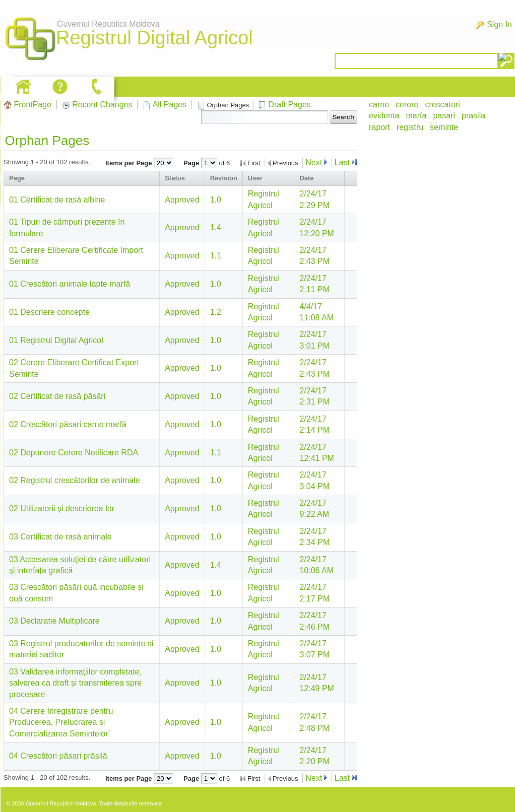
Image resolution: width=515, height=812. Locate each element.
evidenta (384, 116)
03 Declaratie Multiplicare (54, 621)
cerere (407, 105)
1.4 (216, 227)
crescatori (442, 105)
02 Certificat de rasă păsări (57, 396)
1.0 (216, 200)
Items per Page (130, 163)
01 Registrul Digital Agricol (56, 340)
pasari (444, 116)
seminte (444, 127)
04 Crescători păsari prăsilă (58, 756)
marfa (416, 116)
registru (410, 127)
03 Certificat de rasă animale (60, 537)
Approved (182, 200)
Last (342, 162)
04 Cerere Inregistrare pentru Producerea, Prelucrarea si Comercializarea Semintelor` (61, 722)
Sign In (499, 24)
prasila (473, 116)
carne (379, 105)
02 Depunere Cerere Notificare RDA (74, 453)
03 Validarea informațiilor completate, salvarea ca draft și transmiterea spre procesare (75, 683)
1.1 (216, 256)
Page (192, 163)
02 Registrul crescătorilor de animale (75, 480)
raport (379, 127)
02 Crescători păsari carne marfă (68, 424)
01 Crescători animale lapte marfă (70, 284)
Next (314, 162)
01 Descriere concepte (49, 312)
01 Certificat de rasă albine (57, 200)
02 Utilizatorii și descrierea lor (62, 509)
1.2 (216, 312)
